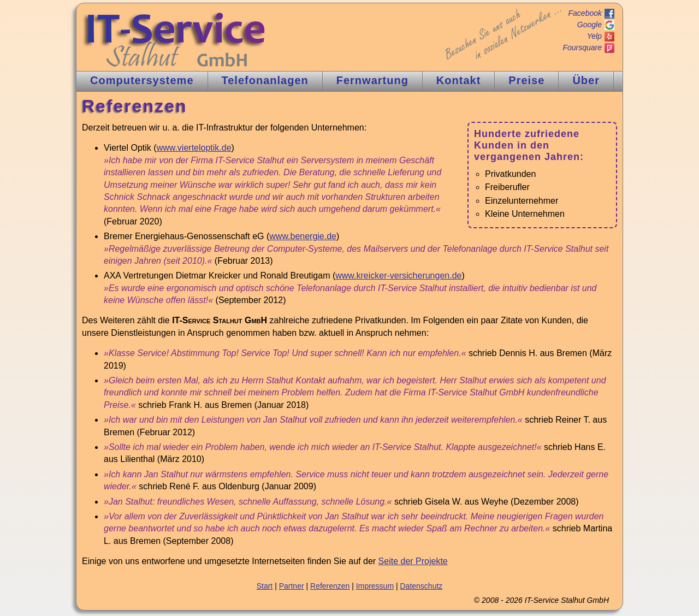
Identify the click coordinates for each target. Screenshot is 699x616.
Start (265, 586)
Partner (292, 586)
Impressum (375, 586)
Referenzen (330, 586)
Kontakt (458, 80)
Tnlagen (265, 80)
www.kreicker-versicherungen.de (398, 276)
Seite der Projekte (413, 561)
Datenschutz (421, 586)
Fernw (372, 80)
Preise (526, 80)
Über (586, 80)
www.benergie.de (303, 236)
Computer (142, 80)
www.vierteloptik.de (194, 148)
